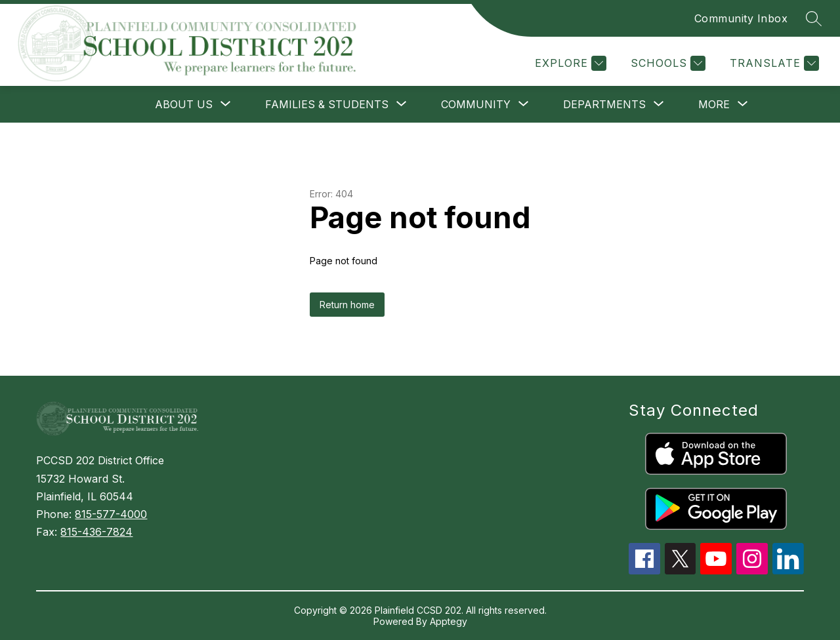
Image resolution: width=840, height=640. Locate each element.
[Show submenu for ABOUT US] (184, 104)
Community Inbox (741, 18)
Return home (347, 305)
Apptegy (449, 621)
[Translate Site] (773, 63)
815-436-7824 (96, 532)
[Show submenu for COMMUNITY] (476, 104)
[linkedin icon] (788, 570)
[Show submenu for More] (714, 104)
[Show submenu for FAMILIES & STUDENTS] (327, 104)
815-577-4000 (111, 514)
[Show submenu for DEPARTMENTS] (604, 104)
